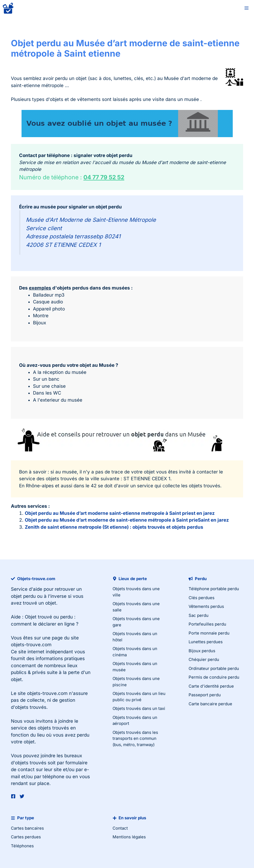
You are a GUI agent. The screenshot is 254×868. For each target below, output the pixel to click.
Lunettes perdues (206, 642)
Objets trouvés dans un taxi (139, 708)
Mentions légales (129, 837)
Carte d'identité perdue (211, 686)
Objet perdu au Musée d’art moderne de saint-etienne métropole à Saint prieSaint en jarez (127, 520)
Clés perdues (202, 598)
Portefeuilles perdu (207, 624)
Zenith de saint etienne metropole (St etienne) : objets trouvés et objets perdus (114, 527)
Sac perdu (199, 615)
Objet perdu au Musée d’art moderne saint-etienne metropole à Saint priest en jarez (120, 513)
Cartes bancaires (27, 828)
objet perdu (23, 596)
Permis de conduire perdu (214, 677)
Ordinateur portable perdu (214, 668)
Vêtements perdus (206, 606)
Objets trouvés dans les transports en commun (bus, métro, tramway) (135, 738)
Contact (120, 828)
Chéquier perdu (204, 659)
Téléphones (22, 846)
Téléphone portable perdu (214, 589)
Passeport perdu (205, 695)
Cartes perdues (26, 837)
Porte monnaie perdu (209, 633)
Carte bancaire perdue (210, 704)
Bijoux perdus (202, 651)
